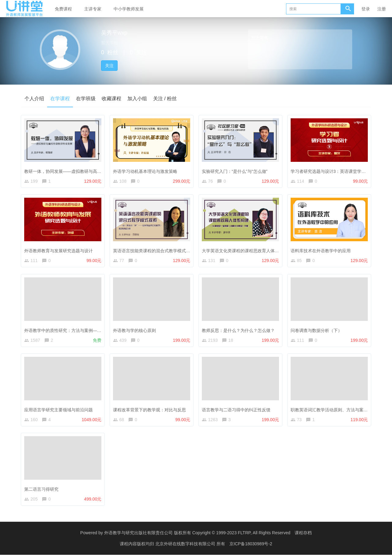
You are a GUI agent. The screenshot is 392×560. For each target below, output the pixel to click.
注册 (382, 9)
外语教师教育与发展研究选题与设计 (60, 250)
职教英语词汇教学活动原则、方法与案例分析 (335, 412)
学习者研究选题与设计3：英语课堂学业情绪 (334, 170)
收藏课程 (111, 99)
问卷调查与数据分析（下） (318, 331)
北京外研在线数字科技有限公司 (186, 549)
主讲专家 (93, 9)
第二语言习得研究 (43, 493)
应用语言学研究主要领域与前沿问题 (60, 412)
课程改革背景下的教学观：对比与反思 (151, 412)
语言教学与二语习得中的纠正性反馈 (237, 412)
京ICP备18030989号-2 (251, 549)
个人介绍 (34, 99)
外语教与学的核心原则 (136, 331)
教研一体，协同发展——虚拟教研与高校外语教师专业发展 (81, 170)
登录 (366, 9)
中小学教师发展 (129, 9)
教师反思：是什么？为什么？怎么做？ (239, 331)
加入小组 (137, 99)
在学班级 (86, 99)
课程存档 (303, 539)
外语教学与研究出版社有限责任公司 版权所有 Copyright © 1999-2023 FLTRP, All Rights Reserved (197, 539)
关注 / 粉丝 (165, 99)
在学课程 (60, 99)
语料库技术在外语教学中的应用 (322, 250)
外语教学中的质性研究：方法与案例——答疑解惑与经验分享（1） (89, 331)
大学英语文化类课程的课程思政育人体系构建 (246, 250)
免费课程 (63, 9)
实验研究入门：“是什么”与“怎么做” (236, 170)
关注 (109, 66)
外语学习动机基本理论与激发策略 (146, 170)
